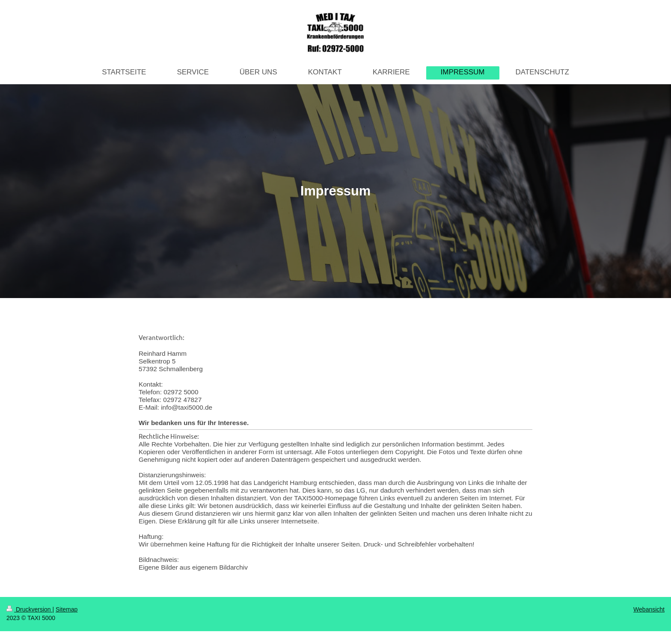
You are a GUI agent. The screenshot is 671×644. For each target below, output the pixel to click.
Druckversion (29, 609)
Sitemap (67, 609)
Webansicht (649, 609)
